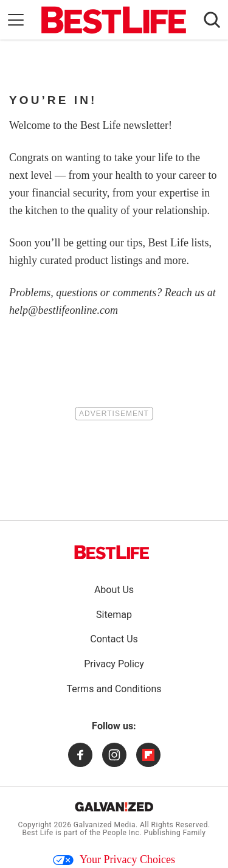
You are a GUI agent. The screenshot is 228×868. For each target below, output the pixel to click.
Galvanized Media (105, 825)
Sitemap (114, 615)
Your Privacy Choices (114, 859)
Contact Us (114, 639)
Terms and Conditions (114, 689)
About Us (114, 590)
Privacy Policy (114, 664)
